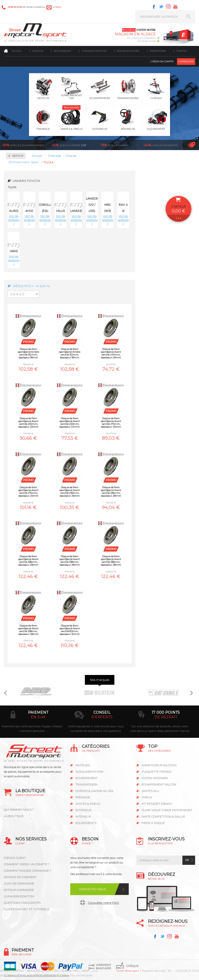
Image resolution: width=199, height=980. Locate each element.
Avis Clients (174, 955)
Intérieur (83, 817)
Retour (18, 156)
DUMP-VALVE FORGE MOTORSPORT (167, 810)
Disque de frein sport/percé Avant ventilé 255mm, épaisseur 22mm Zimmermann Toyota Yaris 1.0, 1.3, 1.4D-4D (70, 422)
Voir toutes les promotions (192, 145)
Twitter (161, 7)
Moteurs (83, 765)
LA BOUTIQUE (14, 816)
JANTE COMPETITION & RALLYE (163, 817)
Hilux (61, 211)
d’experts (102, 717)
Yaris (14, 251)
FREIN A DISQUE (153, 823)
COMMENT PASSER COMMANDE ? (28, 871)
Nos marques (62, 51)
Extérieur (83, 810)
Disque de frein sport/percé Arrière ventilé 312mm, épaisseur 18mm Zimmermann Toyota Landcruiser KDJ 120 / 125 (28, 353)
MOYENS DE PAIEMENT (20, 877)
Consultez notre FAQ (103, 903)
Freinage (83, 797)
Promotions (158, 51)
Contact (182, 51)
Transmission (86, 785)
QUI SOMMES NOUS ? (19, 810)
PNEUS (147, 797)
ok (187, 860)
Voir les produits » (14, 220)
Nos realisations (128, 51)
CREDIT (85, 971)
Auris (14, 211)
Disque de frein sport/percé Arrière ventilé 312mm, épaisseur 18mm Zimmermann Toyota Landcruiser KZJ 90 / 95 (70, 353)
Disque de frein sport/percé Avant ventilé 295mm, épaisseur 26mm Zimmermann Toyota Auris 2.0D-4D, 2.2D (70, 491)
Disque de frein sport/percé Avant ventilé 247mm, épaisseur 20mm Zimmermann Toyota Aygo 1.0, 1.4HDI (111, 353)
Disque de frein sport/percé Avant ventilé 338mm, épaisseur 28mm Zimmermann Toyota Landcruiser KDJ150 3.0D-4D (28, 630)
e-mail (57, 7)
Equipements (86, 823)
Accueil (17, 51)
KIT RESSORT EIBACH (157, 804)
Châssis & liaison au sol (94, 791)
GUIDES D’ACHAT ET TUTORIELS (26, 909)
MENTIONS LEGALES (39, 971)
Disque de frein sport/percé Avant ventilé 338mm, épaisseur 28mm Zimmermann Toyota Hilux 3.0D (28, 560)
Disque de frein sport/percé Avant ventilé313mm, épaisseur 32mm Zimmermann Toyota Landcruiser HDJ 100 (70, 630)
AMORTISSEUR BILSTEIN (159, 765)
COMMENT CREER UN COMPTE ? (27, 864)
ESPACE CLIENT (15, 858)
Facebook (154, 7)
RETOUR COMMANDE (19, 890)
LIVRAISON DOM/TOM (19, 896)
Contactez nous (93, 889)
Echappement (87, 778)
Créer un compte (162, 61)
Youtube (175, 7)
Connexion (186, 61)
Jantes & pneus (88, 804)
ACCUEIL (5, 971)
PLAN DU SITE (70, 971)
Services (38, 51)
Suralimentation (89, 772)
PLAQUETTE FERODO (156, 772)
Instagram (168, 7)
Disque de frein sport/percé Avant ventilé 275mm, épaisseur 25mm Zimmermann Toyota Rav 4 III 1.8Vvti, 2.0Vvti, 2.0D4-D (28, 491)
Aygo (29, 211)
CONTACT (19, 971)
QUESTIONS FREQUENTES (22, 903)
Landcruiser (81, 211)
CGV (56, 971)
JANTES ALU (150, 791)
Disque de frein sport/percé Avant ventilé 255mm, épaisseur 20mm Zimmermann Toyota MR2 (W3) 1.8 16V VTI (28, 422)
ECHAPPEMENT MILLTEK (159, 785)
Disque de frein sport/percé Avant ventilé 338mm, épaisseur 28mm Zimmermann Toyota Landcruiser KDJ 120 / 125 (111, 560)
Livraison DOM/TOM (94, 51)
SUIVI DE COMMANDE (19, 884)
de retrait (166, 717)
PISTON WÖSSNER (155, 778)
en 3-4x (38, 717)
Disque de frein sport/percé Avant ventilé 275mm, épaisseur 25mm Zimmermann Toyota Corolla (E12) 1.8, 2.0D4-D (111, 422)
